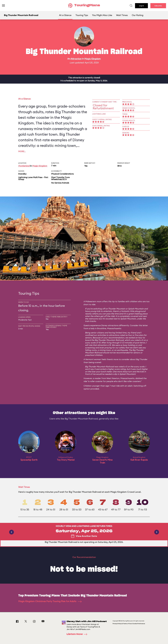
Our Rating (138, 15)
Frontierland (24, 166)
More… (22, 151)
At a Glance (65, 15)
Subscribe (158, 6)
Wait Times (122, 15)
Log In (141, 6)
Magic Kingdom (92, 59)
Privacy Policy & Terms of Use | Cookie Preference (129, 624)
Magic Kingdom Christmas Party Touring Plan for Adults (50, 601)
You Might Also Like (102, 15)
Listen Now (78, 634)
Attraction (76, 59)
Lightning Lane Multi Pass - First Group (33, 178)
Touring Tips (82, 15)
